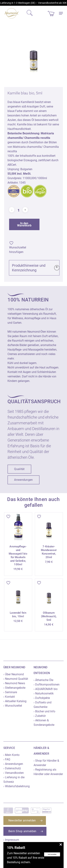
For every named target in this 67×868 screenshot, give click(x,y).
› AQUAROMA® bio (46, 689)
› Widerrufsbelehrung (17, 786)
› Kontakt (9, 697)
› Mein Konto (11, 755)
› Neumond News (14, 683)
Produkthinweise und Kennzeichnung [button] (36, 268)
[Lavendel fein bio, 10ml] (18, 593)
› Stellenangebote (14, 688)
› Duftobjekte (42, 698)
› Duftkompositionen (47, 684)
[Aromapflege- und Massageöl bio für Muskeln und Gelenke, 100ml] (18, 526)
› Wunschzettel (13, 706)
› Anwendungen (13, 764)
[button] (61, 13)
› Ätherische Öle (43, 680)
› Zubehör (40, 716)
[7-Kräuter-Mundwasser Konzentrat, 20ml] (49, 526)
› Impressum (11, 840)
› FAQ (7, 759)
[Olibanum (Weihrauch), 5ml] (49, 593)
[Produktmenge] (18, 210)
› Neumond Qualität (16, 679)
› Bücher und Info (44, 711)
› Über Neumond (14, 674)
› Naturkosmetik (44, 693)
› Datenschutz (12, 768)
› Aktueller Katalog (15, 701)
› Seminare (10, 692)
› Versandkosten (14, 773)
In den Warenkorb (24, 224)
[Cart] (51, 13)
